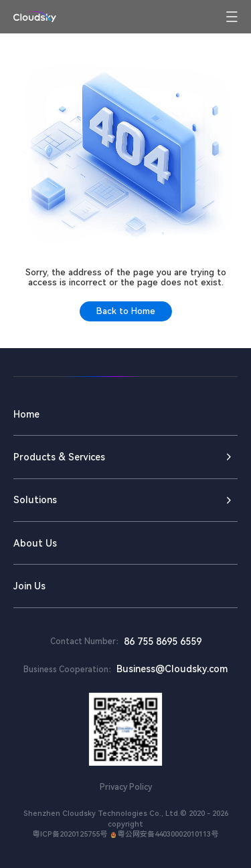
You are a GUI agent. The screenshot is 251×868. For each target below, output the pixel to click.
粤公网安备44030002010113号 (163, 834)
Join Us (29, 586)
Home (26, 414)
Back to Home (126, 311)
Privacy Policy (126, 787)
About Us (35, 543)
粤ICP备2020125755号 (70, 834)
